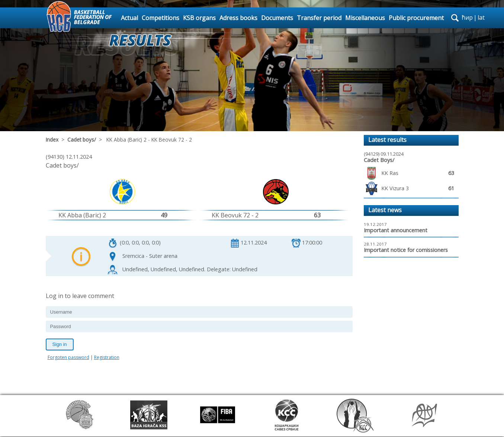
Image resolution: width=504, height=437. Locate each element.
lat (481, 17)
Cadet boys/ (82, 140)
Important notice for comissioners (406, 250)
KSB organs (199, 18)
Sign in (60, 344)
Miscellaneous (365, 18)
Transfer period (319, 18)
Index (52, 140)
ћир (467, 17)
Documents (277, 18)
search (455, 18)
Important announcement (396, 230)
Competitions (160, 18)
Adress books (238, 18)
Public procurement (416, 18)
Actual (129, 18)
